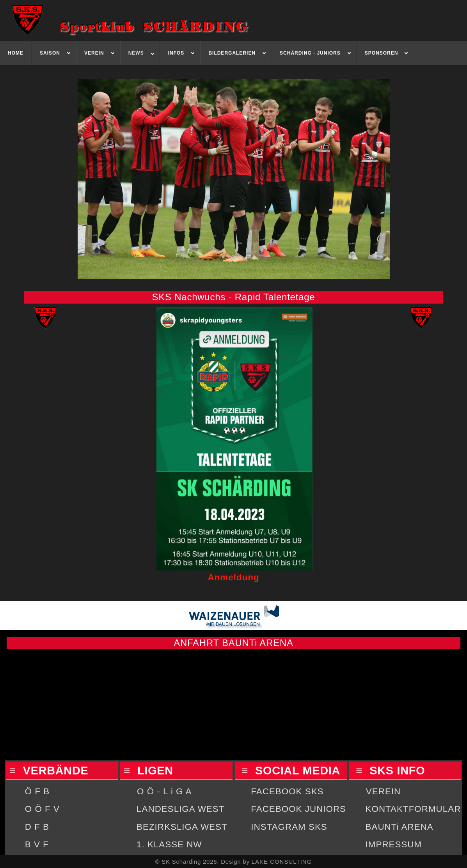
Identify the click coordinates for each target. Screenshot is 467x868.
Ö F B (37, 791)
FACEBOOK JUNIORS (298, 809)
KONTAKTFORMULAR (413, 809)
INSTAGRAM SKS (289, 827)
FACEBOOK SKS (287, 791)
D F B (37, 827)
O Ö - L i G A (164, 791)
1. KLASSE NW (169, 844)
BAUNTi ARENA (400, 827)
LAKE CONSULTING (282, 862)
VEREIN (383, 791)
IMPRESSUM (394, 844)
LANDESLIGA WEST (180, 809)
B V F (37, 844)
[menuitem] (16, 53)
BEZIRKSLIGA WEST (182, 827)
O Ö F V (42, 809)
